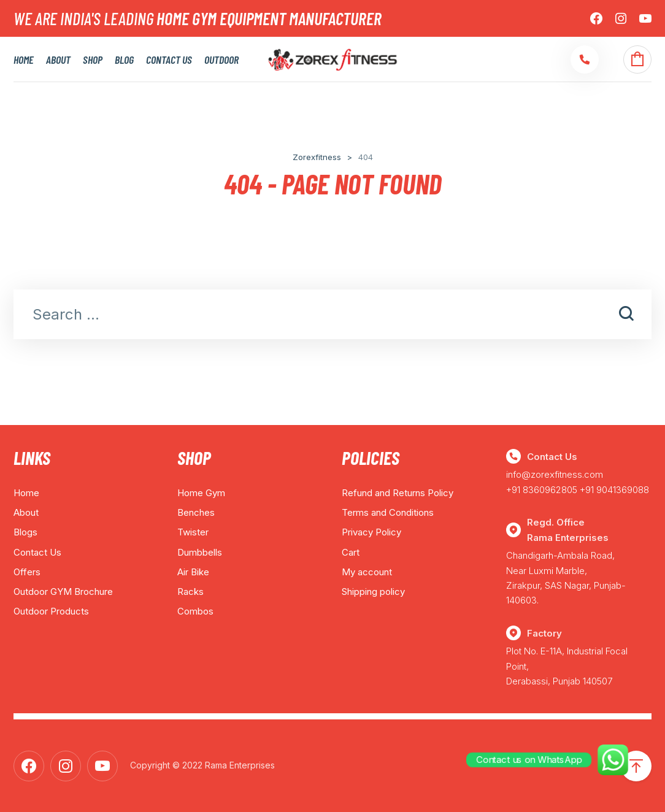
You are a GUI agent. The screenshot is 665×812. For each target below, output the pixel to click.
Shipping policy (373, 592)
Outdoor (221, 59)
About (58, 59)
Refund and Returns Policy (398, 493)
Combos (195, 611)
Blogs (25, 532)
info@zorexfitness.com (555, 474)
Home (24, 59)
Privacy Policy (371, 532)
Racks (190, 592)
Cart (351, 552)
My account (367, 572)
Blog (124, 59)
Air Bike (193, 572)
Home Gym (201, 493)
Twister (193, 532)
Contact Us (169, 59)
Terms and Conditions (388, 512)
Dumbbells (200, 552)
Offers (27, 572)
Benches (196, 512)
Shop (93, 59)
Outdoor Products (51, 611)
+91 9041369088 (614, 490)
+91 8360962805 (542, 490)
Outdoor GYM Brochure (63, 592)
